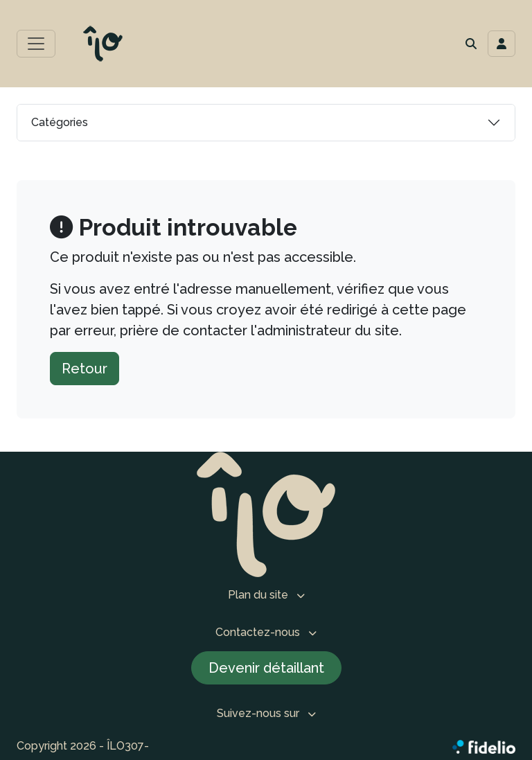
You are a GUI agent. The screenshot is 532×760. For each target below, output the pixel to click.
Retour (85, 369)
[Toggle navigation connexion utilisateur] (502, 44)
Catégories (60, 122)
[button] (471, 44)
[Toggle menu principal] (36, 44)
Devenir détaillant (266, 668)
